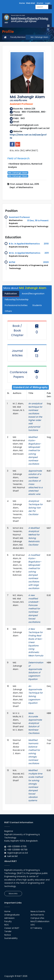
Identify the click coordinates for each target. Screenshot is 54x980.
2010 (46, 244)
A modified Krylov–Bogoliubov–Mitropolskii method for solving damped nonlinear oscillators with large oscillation (35, 572)
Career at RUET (12, 928)
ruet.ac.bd (12, 856)
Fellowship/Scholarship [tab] (17, 300)
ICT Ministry (36, 928)
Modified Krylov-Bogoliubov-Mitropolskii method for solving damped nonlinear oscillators (35, 450)
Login (48, 3)
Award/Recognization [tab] (33, 294)
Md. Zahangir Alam (39, 37)
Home (22, 3)
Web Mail (30, 3)
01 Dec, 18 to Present (38, 221)
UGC (33, 925)
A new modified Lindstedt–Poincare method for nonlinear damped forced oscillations (34, 609)
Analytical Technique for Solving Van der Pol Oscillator (35, 508)
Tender (8, 931)
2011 (47, 253)
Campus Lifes (37, 918)
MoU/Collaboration (40, 921)
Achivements (37, 915)
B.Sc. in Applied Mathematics (24, 244)
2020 (46, 262)
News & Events (38, 911)
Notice (8, 935)
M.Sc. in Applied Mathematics (25, 253)
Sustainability (11, 938)
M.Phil (12, 262)
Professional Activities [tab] (16, 305)
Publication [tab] (11, 294)
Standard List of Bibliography (30, 387)
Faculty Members (18, 37)
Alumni (40, 3)
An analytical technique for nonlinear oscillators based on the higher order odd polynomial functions (35, 417)
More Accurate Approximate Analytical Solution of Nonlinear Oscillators (35, 723)
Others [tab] (8, 311)
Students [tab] (37, 305)
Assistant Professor (19, 217)
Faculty (8, 921)
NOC (7, 925)
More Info (13, 894)
